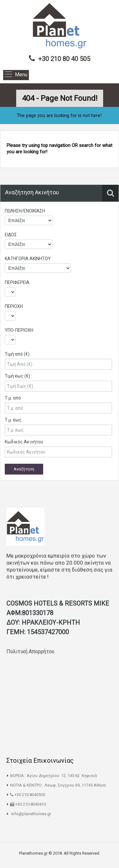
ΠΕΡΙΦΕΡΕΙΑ (17, 282)
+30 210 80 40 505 (64, 59)
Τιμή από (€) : (18, 354)
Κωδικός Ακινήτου (24, 442)
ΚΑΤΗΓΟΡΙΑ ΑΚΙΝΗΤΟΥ (28, 259)
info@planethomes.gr (31, 814)
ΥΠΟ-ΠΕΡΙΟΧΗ (19, 330)
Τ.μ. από (13, 398)
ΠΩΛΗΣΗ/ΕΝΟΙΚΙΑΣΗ (25, 211)
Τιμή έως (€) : (18, 376)
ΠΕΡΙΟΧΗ (14, 306)
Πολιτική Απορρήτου (31, 652)
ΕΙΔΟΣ (11, 235)
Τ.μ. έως (13, 420)
